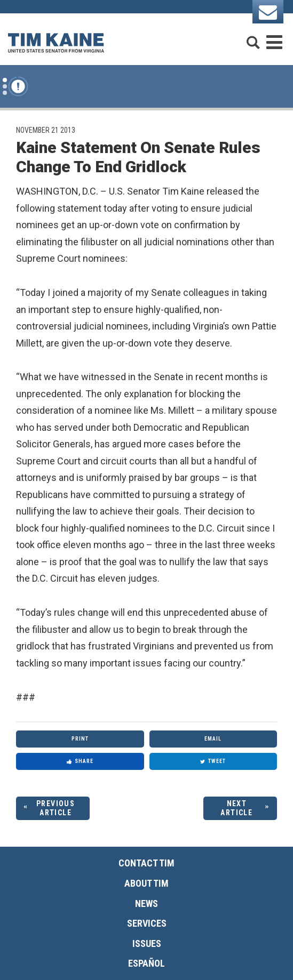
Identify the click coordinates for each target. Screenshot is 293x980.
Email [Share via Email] (213, 739)
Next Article (236, 808)
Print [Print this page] (80, 739)
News (146, 903)
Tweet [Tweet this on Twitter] (213, 761)
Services (147, 923)
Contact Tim (146, 863)
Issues (147, 943)
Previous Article (56, 808)
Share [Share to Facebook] (80, 761)
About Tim (146, 883)
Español (146, 963)
